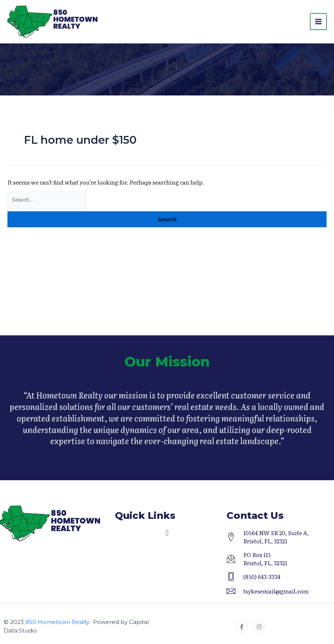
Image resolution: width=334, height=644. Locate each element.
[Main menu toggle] (318, 22)
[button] (167, 533)
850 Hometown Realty (57, 622)
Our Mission (167, 368)
